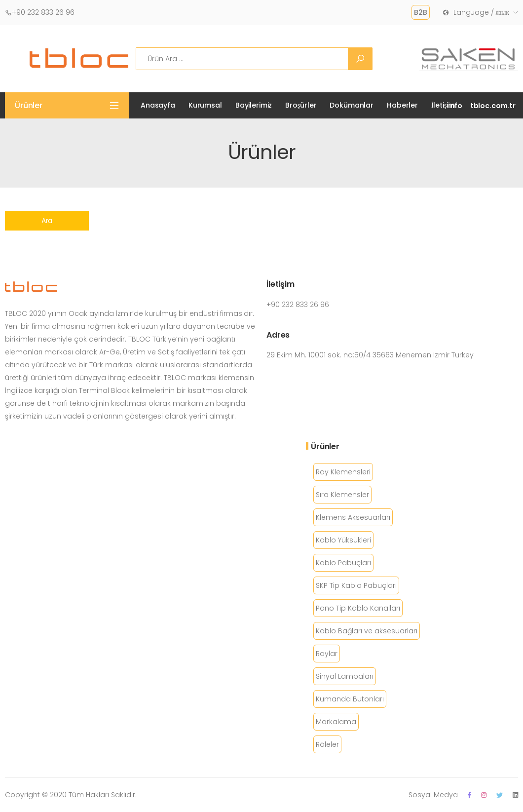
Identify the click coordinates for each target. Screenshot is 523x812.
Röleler (327, 744)
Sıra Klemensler (342, 495)
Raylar (327, 654)
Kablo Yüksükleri (343, 540)
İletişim (443, 105)
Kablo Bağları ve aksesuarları (367, 631)
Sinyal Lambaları (345, 676)
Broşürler (301, 105)
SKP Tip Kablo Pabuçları (356, 585)
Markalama (336, 722)
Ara (47, 221)
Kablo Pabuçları (343, 563)
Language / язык (476, 12)
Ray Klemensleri (343, 472)
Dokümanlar (352, 105)
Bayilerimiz (254, 105)
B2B (421, 12)
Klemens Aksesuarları (353, 517)
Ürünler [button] (29, 105)
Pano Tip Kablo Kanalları (358, 608)
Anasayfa (158, 105)
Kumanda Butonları (350, 699)
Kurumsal (205, 105)
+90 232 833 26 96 (40, 12)
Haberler (402, 105)
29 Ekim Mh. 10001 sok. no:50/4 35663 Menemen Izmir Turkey (370, 355)
